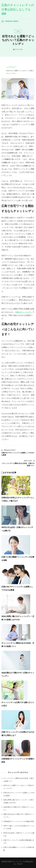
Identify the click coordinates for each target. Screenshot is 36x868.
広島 (18, 31)
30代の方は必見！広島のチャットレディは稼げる (19, 834)
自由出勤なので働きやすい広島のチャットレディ (19, 808)
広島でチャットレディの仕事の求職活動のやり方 (19, 842)
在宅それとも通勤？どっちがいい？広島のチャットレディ (19, 787)
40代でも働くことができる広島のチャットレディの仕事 (19, 827)
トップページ (11, 67)
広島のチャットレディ (24, 312)
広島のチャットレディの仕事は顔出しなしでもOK (18, 9)
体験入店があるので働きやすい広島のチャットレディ (19, 816)
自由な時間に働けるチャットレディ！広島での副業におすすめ (19, 801)
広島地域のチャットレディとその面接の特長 (19, 821)
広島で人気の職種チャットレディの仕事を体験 (19, 849)
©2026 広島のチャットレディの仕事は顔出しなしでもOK (18, 863)
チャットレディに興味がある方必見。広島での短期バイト (19, 780)
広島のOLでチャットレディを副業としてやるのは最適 (19, 794)
